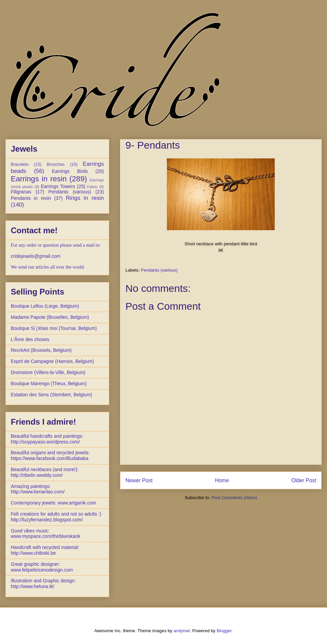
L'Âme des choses (30, 339)
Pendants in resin (31, 198)
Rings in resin (85, 198)
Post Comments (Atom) (234, 498)
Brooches (55, 164)
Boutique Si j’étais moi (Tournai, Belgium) (54, 328)
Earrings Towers (58, 186)
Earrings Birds (70, 171)
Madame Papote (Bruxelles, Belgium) (50, 317)
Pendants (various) (159, 270)
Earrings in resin (39, 179)
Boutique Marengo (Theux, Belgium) (49, 384)
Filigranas (21, 192)
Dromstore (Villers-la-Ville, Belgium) (48, 372)
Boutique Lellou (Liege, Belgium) (45, 306)
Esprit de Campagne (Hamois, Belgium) (52, 361)
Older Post (304, 480)
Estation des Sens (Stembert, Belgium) (51, 395)
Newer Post (139, 480)
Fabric (93, 187)
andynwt (182, 631)
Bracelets (20, 164)
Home (222, 480)
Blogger (224, 631)
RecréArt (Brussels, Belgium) (41, 350)
